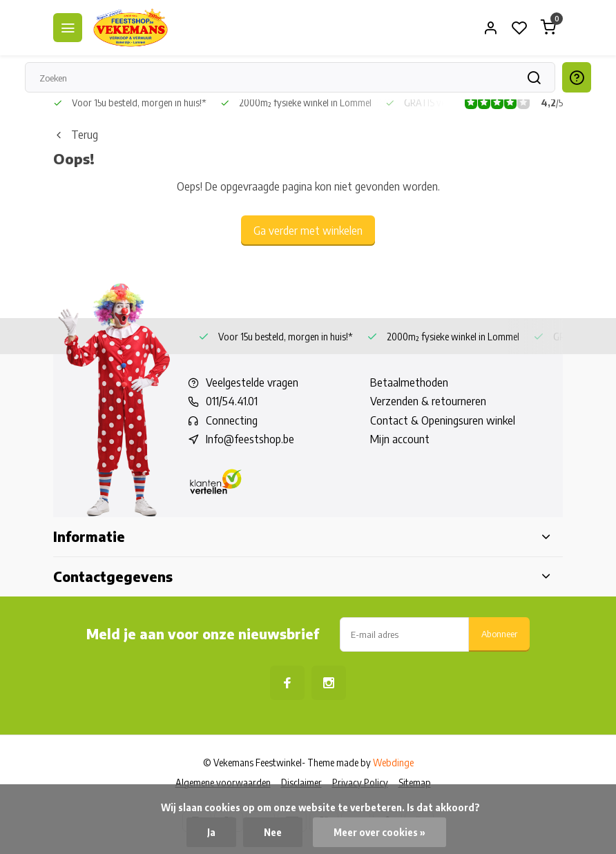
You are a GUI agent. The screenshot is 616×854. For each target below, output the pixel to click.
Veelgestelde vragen (252, 382)
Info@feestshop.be (250, 439)
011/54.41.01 (232, 401)
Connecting (232, 420)
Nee (273, 832)
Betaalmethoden (409, 382)
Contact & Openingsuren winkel (443, 420)
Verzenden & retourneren (428, 401)
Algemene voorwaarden (223, 783)
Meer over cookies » (379, 832)
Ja (211, 832)
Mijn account (400, 439)
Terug (76, 135)
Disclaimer (301, 783)
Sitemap (415, 783)
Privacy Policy (360, 783)
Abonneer (499, 633)
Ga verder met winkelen (308, 231)
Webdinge (393, 763)
